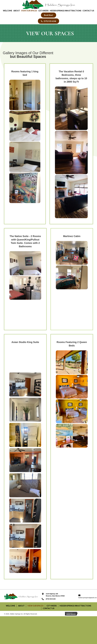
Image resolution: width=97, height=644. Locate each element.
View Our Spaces (35, 606)
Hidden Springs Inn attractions (75, 606)
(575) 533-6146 (51, 599)
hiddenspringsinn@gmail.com (88, 598)
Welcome (10, 606)
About (21, 606)
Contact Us (49, 608)
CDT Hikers (52, 606)
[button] (49, 15)
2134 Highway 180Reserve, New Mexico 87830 (55, 595)
